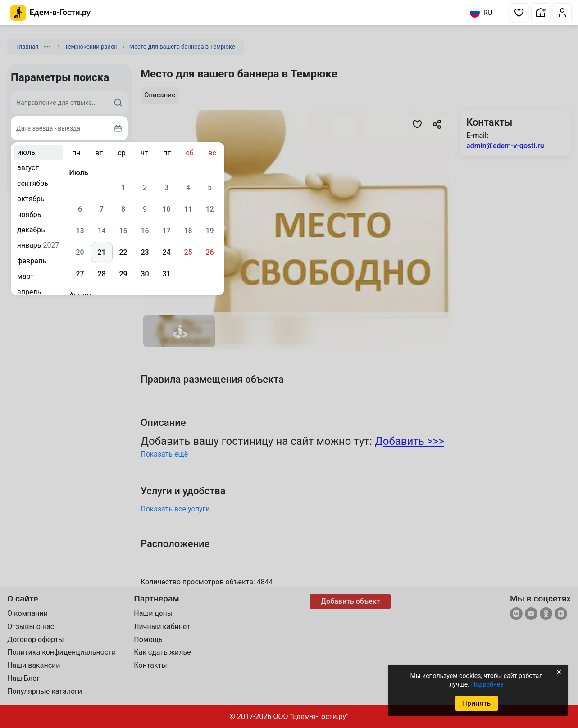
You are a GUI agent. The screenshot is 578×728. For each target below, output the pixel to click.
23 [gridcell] (145, 252)
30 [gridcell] (145, 274)
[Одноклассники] (546, 615)
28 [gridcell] (101, 274)
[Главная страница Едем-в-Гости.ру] (51, 13)
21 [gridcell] (101, 252)
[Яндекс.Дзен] (561, 615)
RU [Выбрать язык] (481, 13)
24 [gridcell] (166, 252)
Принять (476, 703)
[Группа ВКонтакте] (516, 615)
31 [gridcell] (166, 274)
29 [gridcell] (123, 274)
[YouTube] (531, 615)
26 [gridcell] (209, 252)
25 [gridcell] (188, 252)
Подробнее (487, 684)
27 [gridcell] (80, 274)
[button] (519, 13)
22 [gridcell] (123, 252)
